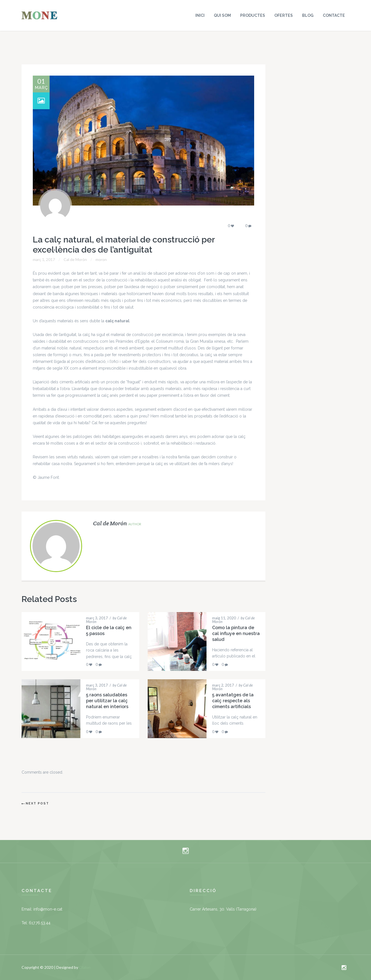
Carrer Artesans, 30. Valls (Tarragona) (223, 909)
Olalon (85, 967)
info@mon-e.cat (48, 909)
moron (101, 259)
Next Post (37, 803)
